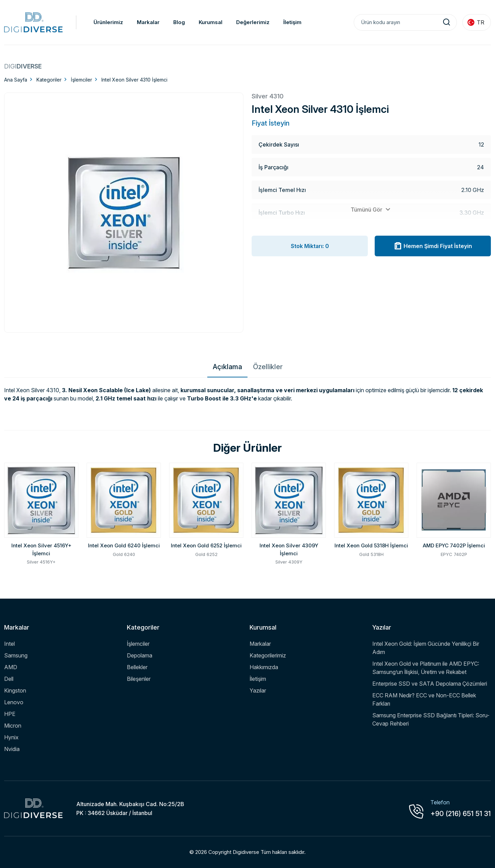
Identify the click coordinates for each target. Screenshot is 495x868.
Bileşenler (139, 679)
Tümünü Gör (371, 210)
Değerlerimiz (253, 22)
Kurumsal (211, 22)
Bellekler (137, 667)
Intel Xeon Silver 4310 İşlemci (134, 80)
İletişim (292, 22)
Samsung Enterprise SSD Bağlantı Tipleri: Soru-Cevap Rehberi (431, 719)
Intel (9, 644)
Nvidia (12, 749)
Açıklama (227, 367)
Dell (9, 679)
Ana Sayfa (16, 80)
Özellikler (268, 367)
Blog (179, 22)
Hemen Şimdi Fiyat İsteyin (433, 246)
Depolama (140, 655)
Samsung (16, 655)
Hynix (11, 737)
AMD (11, 667)
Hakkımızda (264, 667)
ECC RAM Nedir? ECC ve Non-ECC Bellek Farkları (424, 699)
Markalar (148, 22)
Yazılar (258, 690)
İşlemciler (81, 80)
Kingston (15, 690)
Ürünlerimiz (108, 22)
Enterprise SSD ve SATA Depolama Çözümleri (430, 684)
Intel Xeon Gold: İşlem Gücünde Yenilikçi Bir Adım (426, 648)
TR (476, 22)
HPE (10, 714)
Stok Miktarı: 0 (310, 246)
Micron (13, 726)
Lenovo (14, 702)
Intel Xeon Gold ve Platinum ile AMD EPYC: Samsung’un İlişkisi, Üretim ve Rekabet (426, 668)
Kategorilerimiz (268, 655)
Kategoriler (49, 80)
